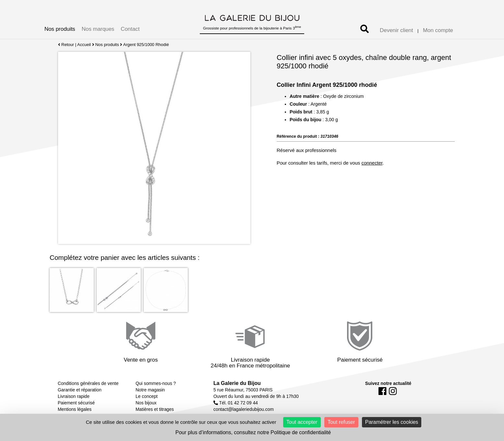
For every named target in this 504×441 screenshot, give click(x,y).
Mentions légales (75, 409)
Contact (130, 29)
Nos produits (60, 29)
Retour (66, 45)
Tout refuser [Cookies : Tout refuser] (341, 422)
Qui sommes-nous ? (156, 383)
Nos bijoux (146, 403)
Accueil (84, 45)
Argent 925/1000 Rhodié (146, 45)
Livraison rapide (74, 396)
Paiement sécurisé (76, 403)
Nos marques (98, 29)
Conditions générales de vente (88, 383)
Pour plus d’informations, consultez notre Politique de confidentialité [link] (253, 432)
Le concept (147, 396)
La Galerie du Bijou (237, 383)
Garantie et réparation (80, 390)
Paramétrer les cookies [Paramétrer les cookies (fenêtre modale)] (392, 422)
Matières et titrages (155, 409)
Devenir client (396, 30)
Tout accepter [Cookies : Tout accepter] (302, 422)
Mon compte (438, 30)
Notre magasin (150, 390)
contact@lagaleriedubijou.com (244, 409)
